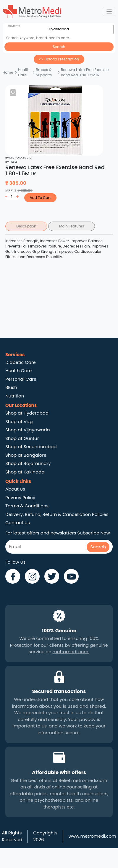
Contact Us (18, 523)
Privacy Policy (20, 497)
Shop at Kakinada (25, 472)
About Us (15, 489)
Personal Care (21, 379)
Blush (11, 387)
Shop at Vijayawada (28, 430)
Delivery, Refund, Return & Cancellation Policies (57, 514)
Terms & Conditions (27, 506)
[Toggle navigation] (109, 12)
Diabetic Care (21, 362)
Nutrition (15, 396)
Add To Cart (40, 198)
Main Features (72, 226)
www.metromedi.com (92, 836)
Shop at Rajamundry (28, 463)
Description (26, 226)
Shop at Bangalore (26, 455)
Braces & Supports (44, 72)
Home (8, 72)
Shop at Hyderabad (27, 413)
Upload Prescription (62, 59)
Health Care (24, 72)
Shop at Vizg (19, 421)
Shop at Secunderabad (31, 447)
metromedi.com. (71, 652)
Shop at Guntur (22, 438)
